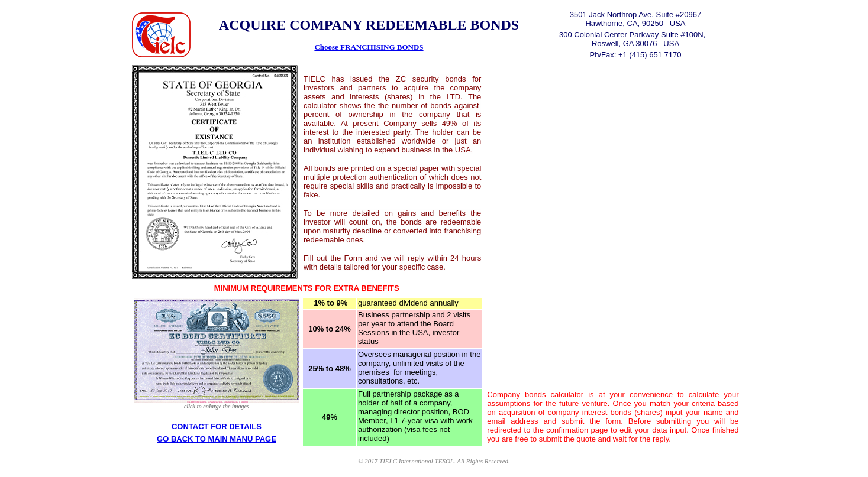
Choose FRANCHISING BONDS (369, 47)
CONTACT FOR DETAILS (217, 426)
